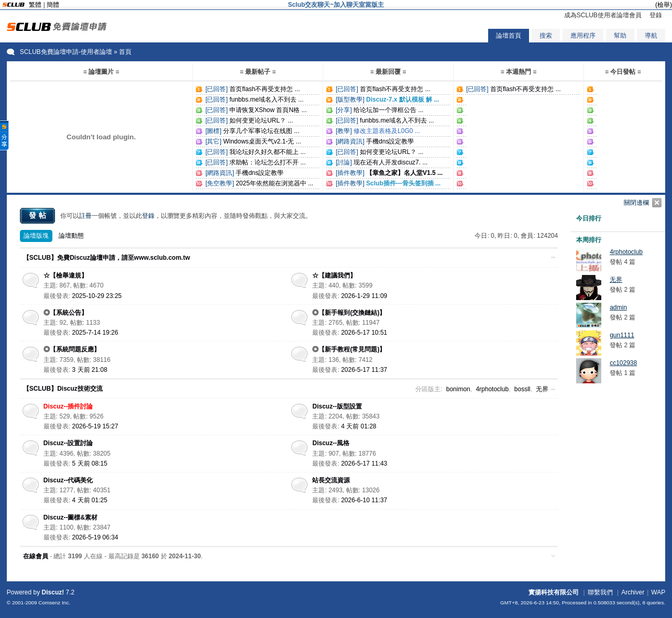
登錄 (656, 15)
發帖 (39, 215)
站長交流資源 (331, 480)
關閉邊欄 (636, 203)
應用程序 (583, 36)
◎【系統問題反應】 (72, 349)
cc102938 (623, 363)
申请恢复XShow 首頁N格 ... (268, 110)
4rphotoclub (492, 389)
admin (618, 307)
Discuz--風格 (331, 443)
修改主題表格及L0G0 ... (387, 131)
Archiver (633, 592)
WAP (658, 592)
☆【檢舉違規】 (65, 275)
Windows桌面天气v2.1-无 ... (262, 141)
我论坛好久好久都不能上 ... (267, 152)
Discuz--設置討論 (68, 443)
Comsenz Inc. (54, 603)
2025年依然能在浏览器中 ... (274, 183)
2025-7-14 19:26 (95, 333)
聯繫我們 (600, 592)
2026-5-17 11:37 (364, 370)
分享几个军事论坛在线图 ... (261, 131)
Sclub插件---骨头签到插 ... (403, 183)
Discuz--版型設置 (337, 406)
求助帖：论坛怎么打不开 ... (267, 162)
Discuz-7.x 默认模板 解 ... (403, 100)
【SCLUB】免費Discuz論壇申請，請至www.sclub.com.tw (107, 258)
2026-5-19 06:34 (95, 537)
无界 (542, 389)
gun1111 (622, 335)
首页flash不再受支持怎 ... (265, 89)
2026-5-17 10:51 (364, 333)
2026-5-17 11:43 (364, 463)
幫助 (620, 36)
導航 (651, 36)
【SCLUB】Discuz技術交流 (63, 389)
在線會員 (36, 556)
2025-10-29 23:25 (97, 296)
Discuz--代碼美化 (68, 480)
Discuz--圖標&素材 (70, 517)
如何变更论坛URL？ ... (261, 120)
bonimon (458, 389)
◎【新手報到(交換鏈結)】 (349, 313)
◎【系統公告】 (65, 313)
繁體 (35, 5)
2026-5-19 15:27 (95, 426)
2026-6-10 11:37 (364, 500)
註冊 (85, 216)
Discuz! (53, 592)
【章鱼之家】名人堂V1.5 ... (404, 173)
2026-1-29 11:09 (364, 296)
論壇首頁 (509, 36)
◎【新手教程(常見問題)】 (349, 349)
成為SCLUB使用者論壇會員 (603, 15)
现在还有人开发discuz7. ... (390, 162)
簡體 (53, 5)
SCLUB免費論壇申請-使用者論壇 (66, 52)
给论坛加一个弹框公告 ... (388, 110)
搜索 (546, 36)
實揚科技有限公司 (554, 592)
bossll (522, 389)
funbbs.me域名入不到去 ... (266, 100)
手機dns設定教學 (260, 173)
